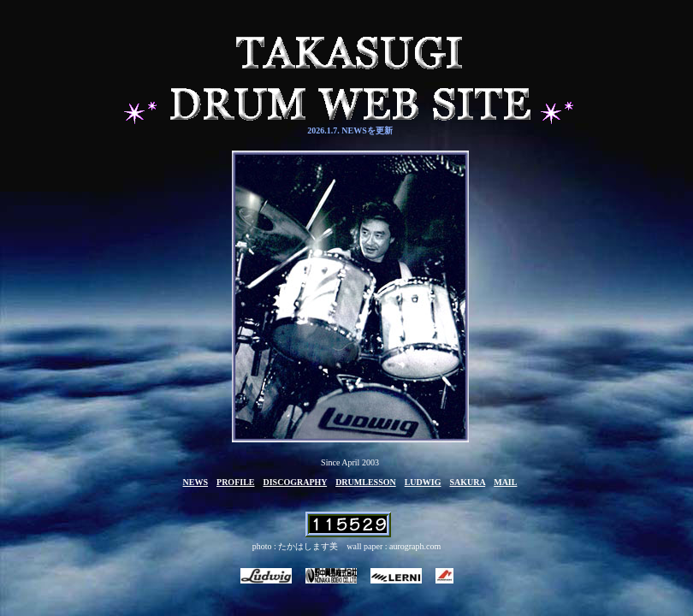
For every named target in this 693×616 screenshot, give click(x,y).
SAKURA (468, 482)
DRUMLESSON (366, 482)
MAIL (505, 482)
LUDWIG (423, 482)
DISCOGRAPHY (295, 482)
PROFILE (235, 482)
